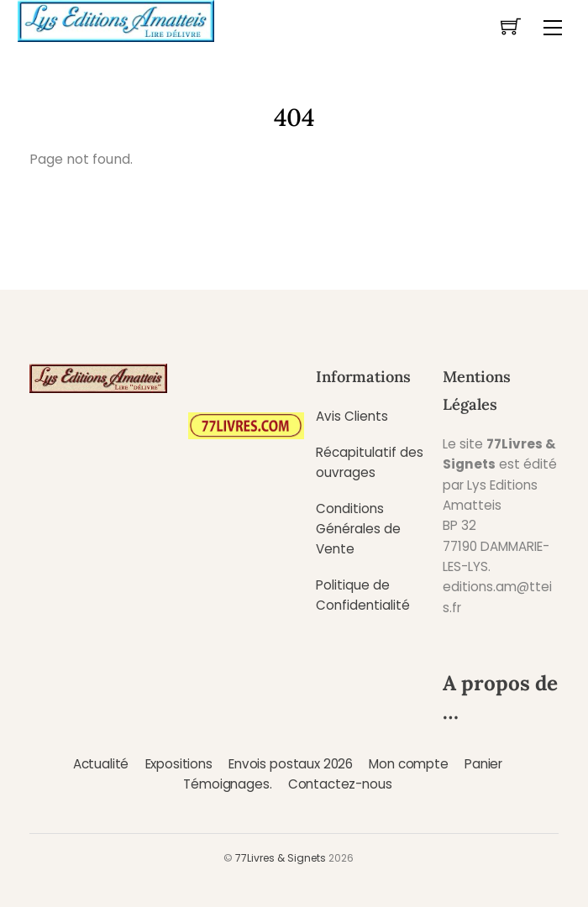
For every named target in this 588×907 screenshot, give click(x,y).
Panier (483, 764)
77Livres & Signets (281, 858)
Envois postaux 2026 (291, 764)
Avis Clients (352, 416)
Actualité (101, 764)
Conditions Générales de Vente (358, 529)
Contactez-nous (340, 784)
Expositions (179, 764)
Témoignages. (227, 784)
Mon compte (408, 764)
